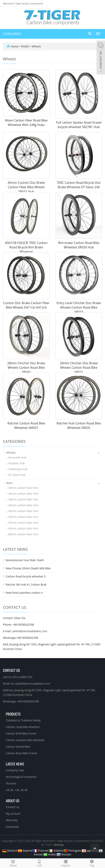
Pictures (11, 783)
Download (12, 827)
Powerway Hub (18, 469)
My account (13, 814)
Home (15, 46)
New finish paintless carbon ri (24, 593)
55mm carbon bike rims (23, 523)
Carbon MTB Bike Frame (21, 733)
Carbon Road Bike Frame (22, 753)
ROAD (25, 46)
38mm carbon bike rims (23, 499)
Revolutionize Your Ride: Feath (25, 560)
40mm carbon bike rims (23, 505)
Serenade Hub (17, 457)
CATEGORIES (12, 34)
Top (92, 863)
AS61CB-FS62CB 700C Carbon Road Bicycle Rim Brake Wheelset (26, 247)
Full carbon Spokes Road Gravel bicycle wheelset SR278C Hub (79, 125)
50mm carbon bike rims (23, 517)
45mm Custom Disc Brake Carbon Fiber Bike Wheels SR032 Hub (26, 187)
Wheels (36, 46)
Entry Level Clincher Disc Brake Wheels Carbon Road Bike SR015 (79, 307)
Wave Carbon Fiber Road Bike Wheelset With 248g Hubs (26, 123)
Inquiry (66, 863)
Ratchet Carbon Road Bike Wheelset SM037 (26, 425)
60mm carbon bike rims (23, 528)
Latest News (15, 764)
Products (13, 714)
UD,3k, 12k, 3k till (17, 790)
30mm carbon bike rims (23, 488)
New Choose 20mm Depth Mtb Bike (28, 568)
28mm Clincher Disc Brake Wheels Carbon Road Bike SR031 (79, 368)
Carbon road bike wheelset (23, 727)
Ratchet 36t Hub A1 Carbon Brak (26, 585)
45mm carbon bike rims (23, 511)
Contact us (12, 807)
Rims (9, 483)
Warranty (12, 820)
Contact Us (11, 670)
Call (40, 863)
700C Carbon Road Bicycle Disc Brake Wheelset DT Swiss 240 (79, 185)
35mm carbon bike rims (23, 494)
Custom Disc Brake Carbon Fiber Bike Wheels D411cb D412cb (26, 305)
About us (13, 800)
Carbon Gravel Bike (18, 747)
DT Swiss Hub (17, 475)
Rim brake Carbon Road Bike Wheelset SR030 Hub (79, 245)
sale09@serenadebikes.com (30, 631)
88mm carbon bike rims (23, 534)
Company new (15, 770)
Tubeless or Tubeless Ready (23, 720)
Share (13, 863)
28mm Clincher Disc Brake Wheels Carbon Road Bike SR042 (26, 368)
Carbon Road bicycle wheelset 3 (26, 576)
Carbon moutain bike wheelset (25, 740)
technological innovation (21, 777)
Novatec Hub (16, 463)
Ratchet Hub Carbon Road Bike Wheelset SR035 (79, 425)
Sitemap (58, 845)
